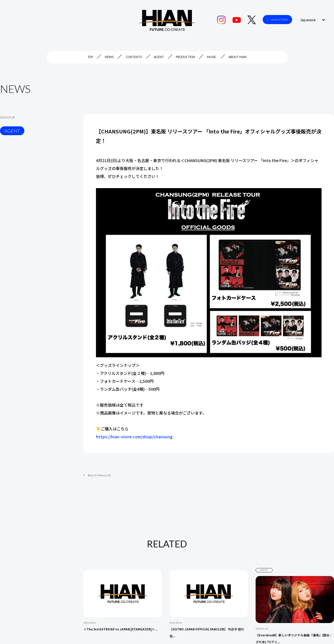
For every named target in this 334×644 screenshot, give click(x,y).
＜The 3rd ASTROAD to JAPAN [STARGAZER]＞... (120, 629)
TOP (90, 57)
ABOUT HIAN (237, 57)
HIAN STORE (277, 20)
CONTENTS (134, 57)
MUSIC (212, 57)
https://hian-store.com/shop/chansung (134, 437)
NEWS (109, 57)
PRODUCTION (185, 57)
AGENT (159, 57)
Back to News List (97, 475)
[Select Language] (312, 20)
